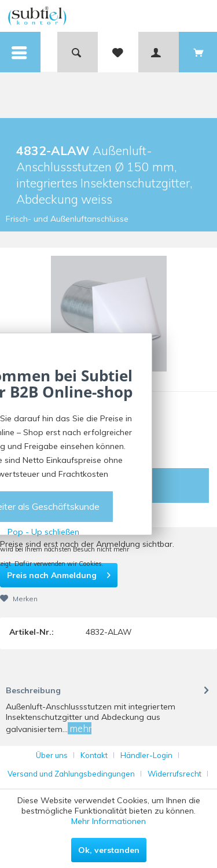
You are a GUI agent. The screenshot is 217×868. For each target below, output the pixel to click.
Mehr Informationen (108, 821)
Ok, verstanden (109, 850)
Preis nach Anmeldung (59, 573)
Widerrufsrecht (174, 774)
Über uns (52, 755)
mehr (80, 728)
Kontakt (94, 755)
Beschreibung (33, 690)
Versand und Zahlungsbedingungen (71, 774)
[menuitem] (20, 52)
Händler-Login (146, 755)
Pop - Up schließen (43, 532)
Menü (20, 44)
